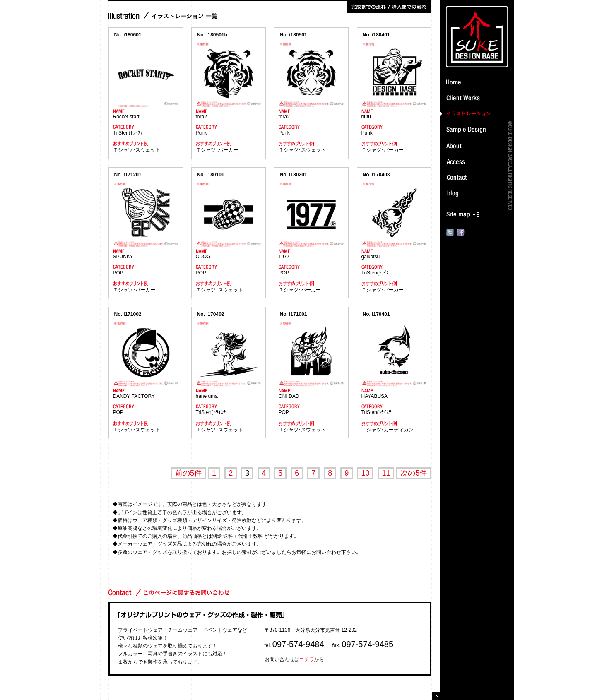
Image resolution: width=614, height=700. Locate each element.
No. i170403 (376, 175)
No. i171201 (128, 175)
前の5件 (188, 473)
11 (386, 473)
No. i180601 (128, 35)
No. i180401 (376, 35)
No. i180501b (212, 35)
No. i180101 (211, 175)
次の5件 (414, 473)
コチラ (307, 659)
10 (365, 473)
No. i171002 (128, 314)
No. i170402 (211, 314)
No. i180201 (294, 175)
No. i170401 (376, 314)
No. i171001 (294, 314)
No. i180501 (294, 35)
